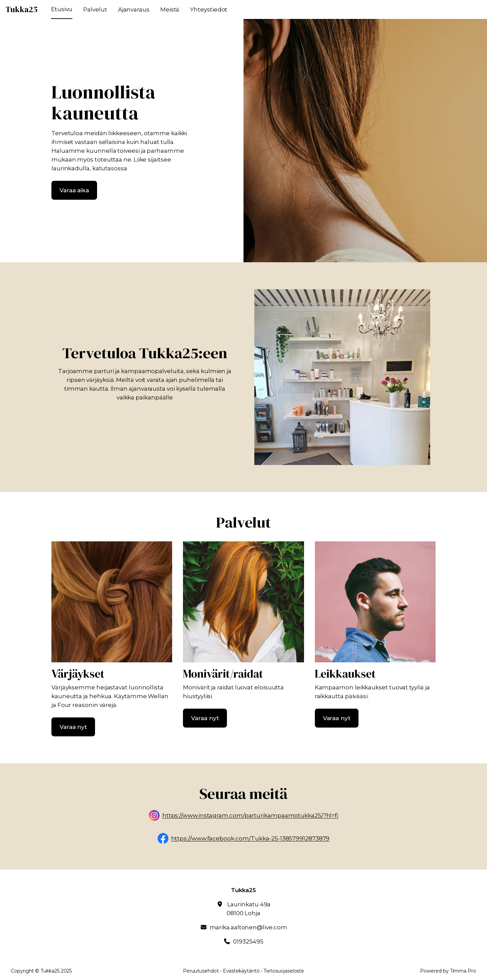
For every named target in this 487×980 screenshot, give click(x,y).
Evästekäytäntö (241, 971)
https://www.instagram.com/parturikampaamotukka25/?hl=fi (250, 816)
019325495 (248, 941)
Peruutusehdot (201, 971)
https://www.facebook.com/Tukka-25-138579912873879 (250, 839)
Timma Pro (463, 971)
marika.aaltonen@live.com (248, 927)
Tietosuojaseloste (284, 971)
